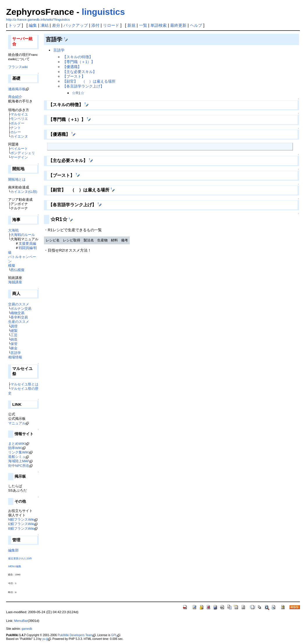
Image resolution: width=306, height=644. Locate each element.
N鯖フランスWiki (21, 519)
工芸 (14, 335)
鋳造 (14, 339)
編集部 (13, 550)
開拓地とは (17, 179)
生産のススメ (19, 322)
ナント (16, 128)
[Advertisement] (112, 269)
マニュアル (17, 423)
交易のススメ (19, 304)
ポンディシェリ (23, 153)
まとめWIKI (17, 443)
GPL (114, 635)
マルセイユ (19, 114)
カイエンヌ (19, 136)
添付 (95, 25)
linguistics (103, 12)
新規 (131, 25)
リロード (111, 25)
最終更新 (178, 25)
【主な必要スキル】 (80, 72)
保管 (14, 344)
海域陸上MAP (19, 461)
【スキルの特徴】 (78, 57)
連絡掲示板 (17, 89)
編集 (33, 25)
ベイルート (19, 148)
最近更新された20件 (20, 558)
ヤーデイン (19, 157)
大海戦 (13, 230)
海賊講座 (15, 282)
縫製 (14, 331)
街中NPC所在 (19, 466)
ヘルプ (196, 25)
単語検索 (159, 25)
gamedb (27, 629)
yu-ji (45, 639)
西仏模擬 (17, 270)
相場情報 (15, 357)
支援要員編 (27, 243)
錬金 (14, 348)
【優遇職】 (72, 67)
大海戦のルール (23, 235)
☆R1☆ (78, 93)
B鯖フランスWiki (21, 528)
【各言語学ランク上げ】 (83, 86)
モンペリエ (19, 119)
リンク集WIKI (19, 452)
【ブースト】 (74, 76)
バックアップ (76, 25)
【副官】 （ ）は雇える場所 (89, 81)
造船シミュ (17, 457)
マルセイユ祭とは (24, 384)
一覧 (143, 25)
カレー (16, 132)
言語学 (16, 353)
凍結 (45, 25)
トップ (15, 25)
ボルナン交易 (21, 308)
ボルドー (17, 123)
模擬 (12, 265)
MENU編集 (15, 566)
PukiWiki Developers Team (75, 635)
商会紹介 (15, 97)
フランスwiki (18, 67)
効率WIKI (15, 448)
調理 (14, 326)
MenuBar (21, 621)
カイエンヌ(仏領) (24, 192)
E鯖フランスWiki (21, 524)
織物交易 (17, 313)
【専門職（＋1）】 (79, 62)
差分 (56, 25)
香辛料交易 (19, 317)
